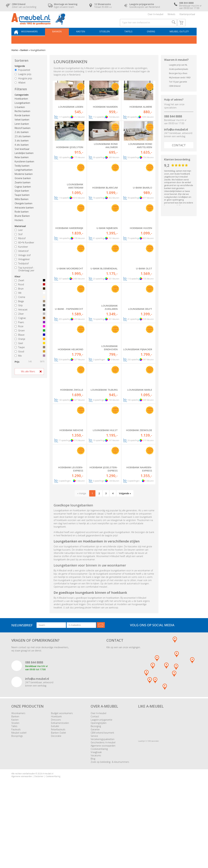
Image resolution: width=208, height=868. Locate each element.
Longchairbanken (24, 177)
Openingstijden (99, 795)
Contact (179, 153)
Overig (151, 38)
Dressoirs (56, 792)
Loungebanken (22, 110)
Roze (29, 334)
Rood (29, 292)
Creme (29, 305)
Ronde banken (22, 123)
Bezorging (96, 799)
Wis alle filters (28, 379)
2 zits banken (22, 140)
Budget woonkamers (62, 786)
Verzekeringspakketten (103, 812)
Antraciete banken (24, 215)
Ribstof (20, 246)
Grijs (29, 313)
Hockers (19, 228)
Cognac (29, 325)
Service (94, 808)
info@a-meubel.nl (176, 137)
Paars (29, 330)
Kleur (18, 284)
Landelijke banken (24, 161)
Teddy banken (22, 173)
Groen (29, 338)
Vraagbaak (96, 825)
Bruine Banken (22, 223)
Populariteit (22, 78)
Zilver (29, 321)
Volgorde (20, 74)
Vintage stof (23, 263)
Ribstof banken (23, 135)
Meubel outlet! (179, 38)
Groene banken (23, 186)
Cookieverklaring (99, 821)
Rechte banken (22, 119)
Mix (29, 363)
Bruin (29, 296)
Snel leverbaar (22, 156)
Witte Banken (22, 207)
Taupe (29, 355)
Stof (19, 242)
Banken (62, 38)
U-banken (20, 115)
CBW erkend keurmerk (102, 805)
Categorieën (22, 102)
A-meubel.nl (48, 846)
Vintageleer (22, 267)
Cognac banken (23, 194)
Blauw (29, 342)
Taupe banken (22, 203)
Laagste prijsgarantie (101, 792)
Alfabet (20, 90)
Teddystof (22, 271)
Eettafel (55, 799)
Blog (93, 831)
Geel (29, 351)
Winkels (171, 15)
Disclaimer (39, 849)
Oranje (29, 346)
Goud (29, 359)
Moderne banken (24, 182)
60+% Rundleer (24, 250)
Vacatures (96, 828)
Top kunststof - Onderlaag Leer (24, 277)
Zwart (29, 288)
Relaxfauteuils (58, 802)
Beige (29, 309)
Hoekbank (56, 789)
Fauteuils (16, 802)
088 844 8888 (173, 124)
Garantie (95, 802)
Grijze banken (22, 198)
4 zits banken (22, 152)
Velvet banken (22, 127)
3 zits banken (22, 148)
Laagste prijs (23, 82)
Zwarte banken (23, 190)
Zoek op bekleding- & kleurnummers (110, 834)
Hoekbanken (21, 106)
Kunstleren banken (24, 169)
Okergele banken (23, 211)
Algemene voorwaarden (103, 818)
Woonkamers (35, 38)
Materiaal (20, 234)
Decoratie (56, 808)
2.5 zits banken (23, 144)
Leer (19, 237)
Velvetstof (22, 258)
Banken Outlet (58, 805)
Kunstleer (21, 254)
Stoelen (107, 38)
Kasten (84, 38)
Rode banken (22, 219)
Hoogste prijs (23, 86)
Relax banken (22, 165)
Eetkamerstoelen (60, 795)
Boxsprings (17, 808)
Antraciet (29, 317)
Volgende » (125, 566)
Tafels (130, 38)
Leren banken (22, 131)
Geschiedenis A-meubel (103, 815)
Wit (29, 300)
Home (15, 58)
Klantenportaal (187, 15)
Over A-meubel (156, 15)
